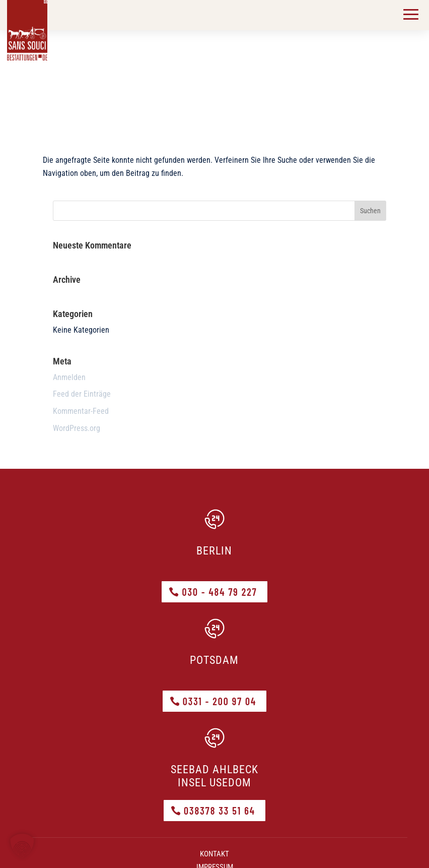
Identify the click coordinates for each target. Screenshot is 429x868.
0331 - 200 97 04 (220, 701)
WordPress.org (77, 428)
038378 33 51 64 (220, 811)
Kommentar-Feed (81, 411)
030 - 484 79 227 (219, 592)
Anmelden (69, 377)
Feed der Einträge (82, 394)
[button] (22, 846)
